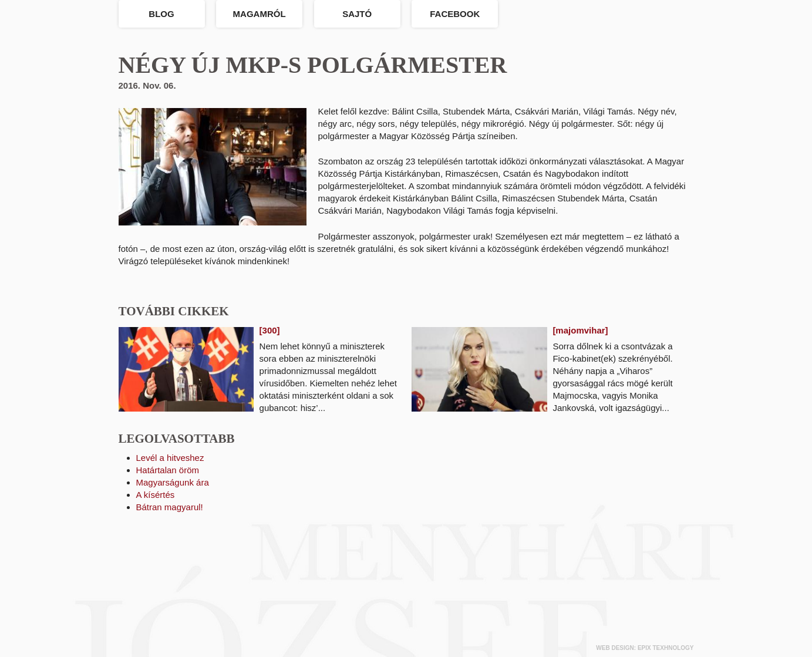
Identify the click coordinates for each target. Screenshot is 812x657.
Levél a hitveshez (170, 458)
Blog (161, 14)
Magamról (260, 14)
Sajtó (357, 14)
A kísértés (156, 495)
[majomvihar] (580, 330)
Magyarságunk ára (173, 482)
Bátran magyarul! (170, 507)
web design (615, 648)
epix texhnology (666, 648)
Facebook (455, 14)
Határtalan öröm (168, 470)
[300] (270, 330)
